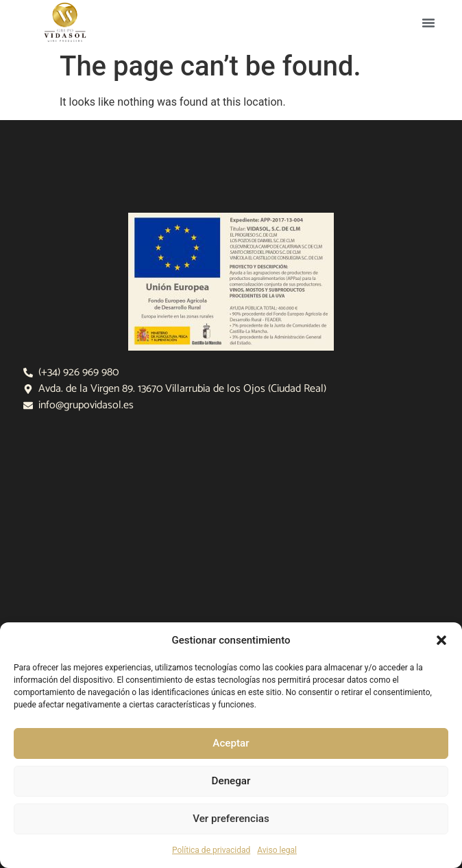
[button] (441, 640)
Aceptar (231, 744)
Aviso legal (277, 850)
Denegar (231, 782)
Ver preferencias (231, 819)
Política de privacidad (211, 850)
